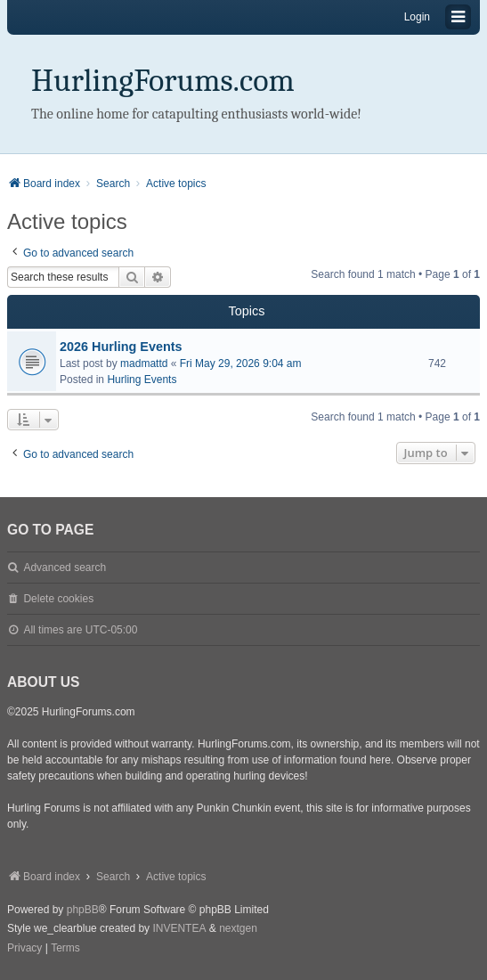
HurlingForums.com (163, 81)
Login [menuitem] (417, 17)
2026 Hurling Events (121, 347)
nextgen (238, 928)
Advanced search (65, 568)
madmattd (144, 363)
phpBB (83, 910)
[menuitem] (24, 949)
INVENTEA (179, 928)
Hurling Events (142, 380)
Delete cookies (58, 599)
